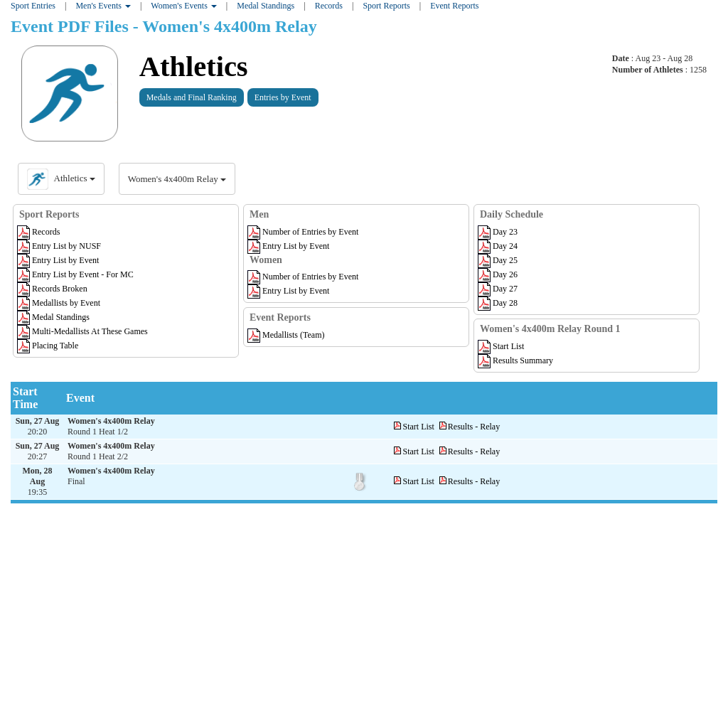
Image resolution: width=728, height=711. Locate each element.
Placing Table (48, 346)
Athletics (194, 66)
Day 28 (498, 303)
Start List (501, 346)
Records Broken (52, 289)
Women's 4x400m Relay (177, 179)
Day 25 (498, 260)
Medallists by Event (59, 303)
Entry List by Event (58, 260)
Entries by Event (283, 97)
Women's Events (184, 6)
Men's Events (103, 6)
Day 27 (498, 289)
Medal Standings (266, 6)
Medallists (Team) (286, 335)
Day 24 (498, 246)
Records (38, 232)
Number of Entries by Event (303, 232)
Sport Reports (386, 6)
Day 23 (498, 232)
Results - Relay (474, 427)
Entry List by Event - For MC (75, 274)
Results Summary (515, 360)
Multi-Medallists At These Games (82, 331)
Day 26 (498, 274)
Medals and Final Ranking (192, 97)
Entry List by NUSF (59, 246)
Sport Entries (33, 6)
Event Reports (454, 6)
